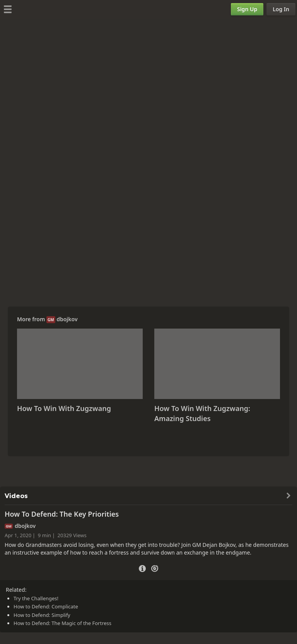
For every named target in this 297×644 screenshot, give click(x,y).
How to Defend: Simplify (42, 615)
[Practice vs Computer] (155, 568)
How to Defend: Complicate (46, 606)
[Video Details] (142, 568)
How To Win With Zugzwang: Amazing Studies (202, 413)
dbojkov (67, 319)
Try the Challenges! (36, 598)
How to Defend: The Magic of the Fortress (62, 623)
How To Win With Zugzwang (64, 408)
